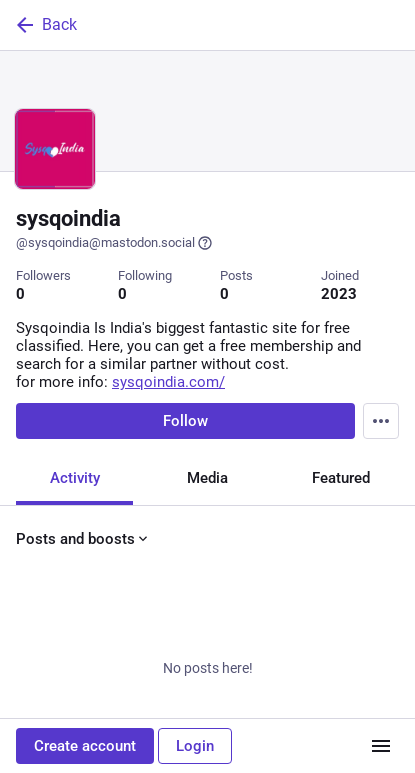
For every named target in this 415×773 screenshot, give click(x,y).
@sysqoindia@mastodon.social (114, 243)
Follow (185, 421)
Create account (85, 746)
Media (207, 478)
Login (195, 746)
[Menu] (381, 421)
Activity (75, 478)
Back (45, 25)
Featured (341, 478)
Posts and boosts (83, 539)
